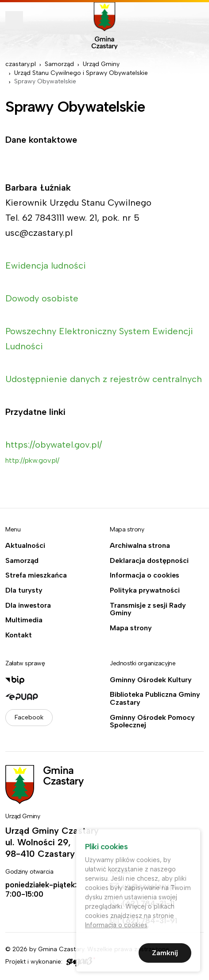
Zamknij (165, 955)
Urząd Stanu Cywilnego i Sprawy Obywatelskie (81, 73)
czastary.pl (21, 64)
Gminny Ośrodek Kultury (151, 680)
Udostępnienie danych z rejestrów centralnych (104, 379)
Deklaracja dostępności (149, 561)
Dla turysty (24, 590)
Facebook (29, 717)
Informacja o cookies (145, 575)
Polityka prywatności (145, 590)
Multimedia (24, 620)
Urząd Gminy (101, 64)
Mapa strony (131, 628)
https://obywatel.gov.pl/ (54, 445)
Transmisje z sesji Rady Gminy (148, 609)
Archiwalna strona (140, 546)
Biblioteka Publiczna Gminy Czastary (155, 698)
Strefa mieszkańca (36, 575)
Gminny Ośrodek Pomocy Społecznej (152, 721)
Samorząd (59, 64)
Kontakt (19, 635)
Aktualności (25, 546)
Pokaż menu (14, 20)
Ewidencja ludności (46, 265)
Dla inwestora (28, 605)
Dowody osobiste (42, 298)
